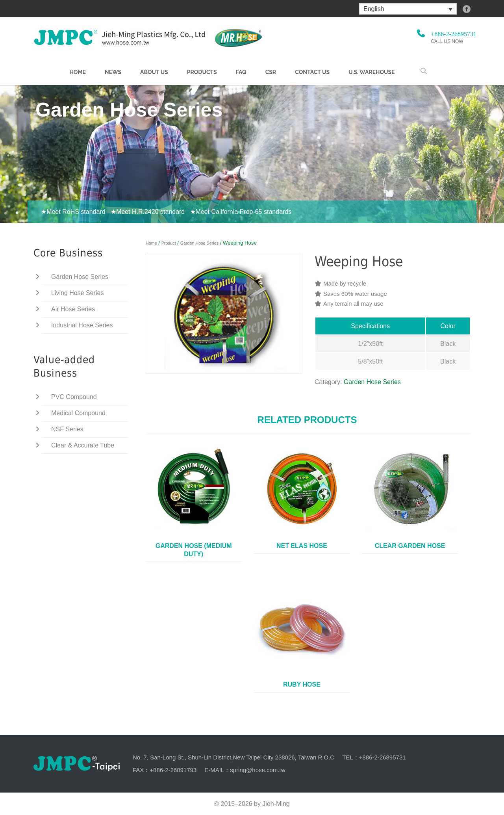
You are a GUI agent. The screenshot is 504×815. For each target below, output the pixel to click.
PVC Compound (74, 397)
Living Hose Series (77, 293)
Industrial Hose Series (82, 325)
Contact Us (312, 72)
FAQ (241, 72)
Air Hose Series (73, 309)
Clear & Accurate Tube (83, 445)
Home (78, 72)
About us (154, 72)
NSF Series (67, 429)
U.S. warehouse (372, 72)
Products (202, 72)
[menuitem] (408, 9)
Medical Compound (78, 413)
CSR (271, 72)
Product (169, 243)
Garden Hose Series (199, 243)
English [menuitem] (374, 9)
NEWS (113, 72)
